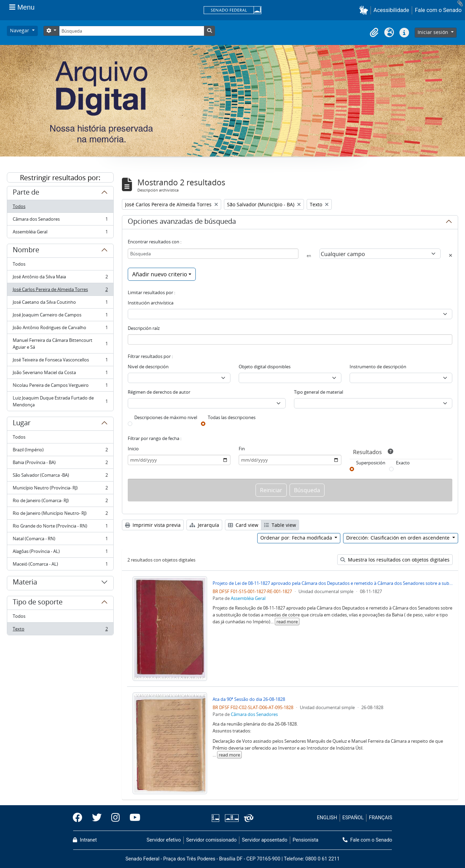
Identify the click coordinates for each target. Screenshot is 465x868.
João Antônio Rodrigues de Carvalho (60, 329)
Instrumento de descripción (378, 367)
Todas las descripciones (232, 417)
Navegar (20, 30)
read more (287, 622)
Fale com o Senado (438, 10)
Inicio (133, 449)
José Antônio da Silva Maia (60, 278)
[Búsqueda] (132, 31)
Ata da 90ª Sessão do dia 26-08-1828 (249, 699)
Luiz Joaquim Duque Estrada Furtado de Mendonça (60, 401)
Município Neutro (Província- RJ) (60, 489)
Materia (25, 583)
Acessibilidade (392, 10)
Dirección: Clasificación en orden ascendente (399, 538)
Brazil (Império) (60, 451)
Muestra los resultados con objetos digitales (395, 560)
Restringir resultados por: (60, 178)
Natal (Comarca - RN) (60, 540)
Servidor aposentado (264, 840)
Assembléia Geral (60, 233)
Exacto (403, 463)
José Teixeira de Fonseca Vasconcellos (60, 361)
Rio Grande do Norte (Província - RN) (60, 527)
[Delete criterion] (451, 255)
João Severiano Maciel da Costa (60, 374)
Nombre (26, 251)
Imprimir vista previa (153, 525)
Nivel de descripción (148, 367)
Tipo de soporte (38, 603)
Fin (242, 449)
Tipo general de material (319, 392)
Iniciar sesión (434, 32)
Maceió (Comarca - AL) (60, 565)
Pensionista (305, 840)
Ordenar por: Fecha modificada (297, 538)
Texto (60, 630)
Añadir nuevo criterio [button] (160, 274)
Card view (243, 525)
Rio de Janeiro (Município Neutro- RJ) (60, 515)
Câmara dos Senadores (60, 221)
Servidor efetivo (164, 840)
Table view (280, 525)
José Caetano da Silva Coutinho (60, 304)
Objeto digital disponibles (265, 367)
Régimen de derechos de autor (159, 392)
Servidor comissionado (211, 840)
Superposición (371, 463)
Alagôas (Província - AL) (60, 553)
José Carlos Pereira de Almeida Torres (60, 291)
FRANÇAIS (381, 818)
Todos (19, 206)
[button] (365, 10)
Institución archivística (151, 303)
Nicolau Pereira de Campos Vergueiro (60, 387)
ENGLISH (327, 818)
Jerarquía (204, 525)
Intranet (85, 840)
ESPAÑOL (353, 818)
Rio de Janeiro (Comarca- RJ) (60, 502)
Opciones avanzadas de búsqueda (182, 222)
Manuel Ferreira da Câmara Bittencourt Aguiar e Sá (60, 344)
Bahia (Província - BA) (60, 464)
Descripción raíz (144, 328)
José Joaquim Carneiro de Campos (60, 316)
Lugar (22, 424)
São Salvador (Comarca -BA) (60, 477)
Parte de (26, 193)
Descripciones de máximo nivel (166, 417)
